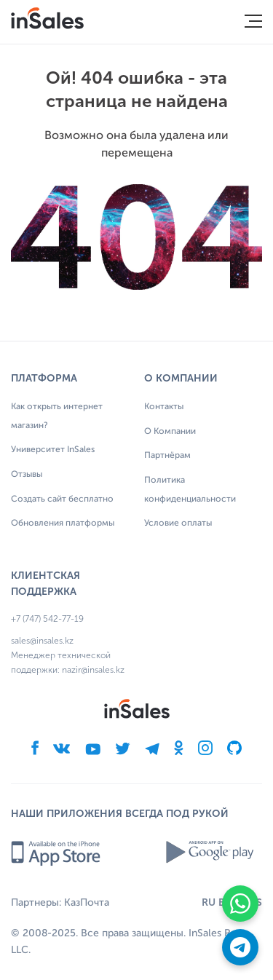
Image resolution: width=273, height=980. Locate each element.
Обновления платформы (63, 523)
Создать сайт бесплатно (62, 499)
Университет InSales (53, 450)
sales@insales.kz (42, 641)
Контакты (164, 407)
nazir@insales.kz (93, 670)
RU (209, 902)
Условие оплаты (178, 523)
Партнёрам (167, 456)
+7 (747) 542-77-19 (47, 619)
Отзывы (27, 475)
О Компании (170, 432)
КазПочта (87, 903)
